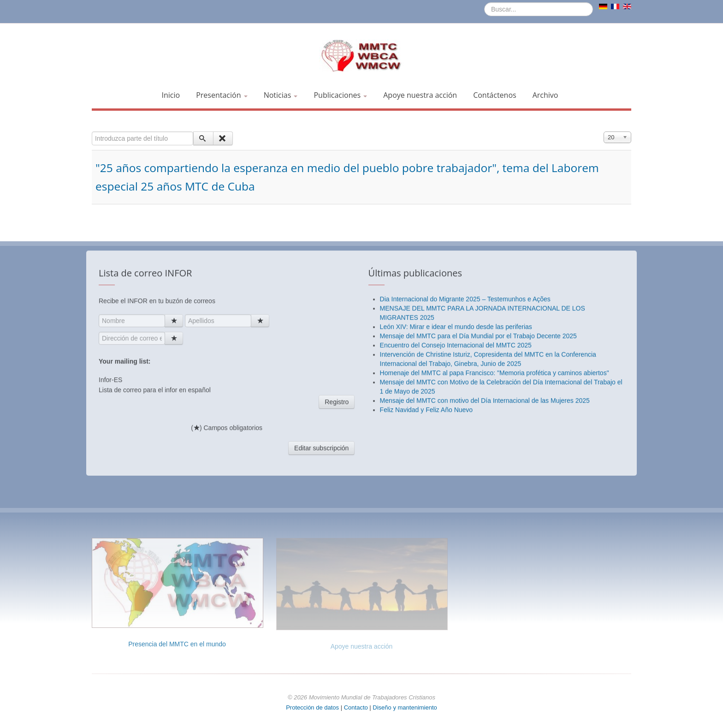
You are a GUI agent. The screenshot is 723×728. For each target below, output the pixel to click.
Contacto (357, 707)
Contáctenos (495, 95)
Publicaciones (340, 95)
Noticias (281, 95)
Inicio (171, 95)
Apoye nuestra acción (420, 95)
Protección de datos (312, 707)
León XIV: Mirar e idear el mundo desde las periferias (456, 511)
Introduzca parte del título (92, 132)
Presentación (222, 95)
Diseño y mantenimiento (405, 707)
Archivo (545, 95)
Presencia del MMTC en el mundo (177, 644)
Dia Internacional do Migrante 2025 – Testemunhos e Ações (465, 483)
